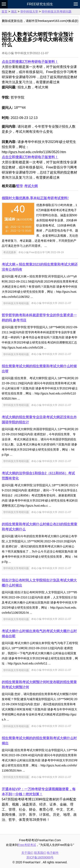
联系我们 (40, 853)
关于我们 (27, 853)
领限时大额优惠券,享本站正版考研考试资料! (35, 198)
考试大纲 (31, 186)
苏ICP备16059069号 (40, 857)
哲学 (20, 186)
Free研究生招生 (40, 4)
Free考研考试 (27, 845)
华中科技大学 (29, 11)
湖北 (14, 11)
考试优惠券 (10, 252)
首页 (4, 11)
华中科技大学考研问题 (57, 11)
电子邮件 (53, 853)
